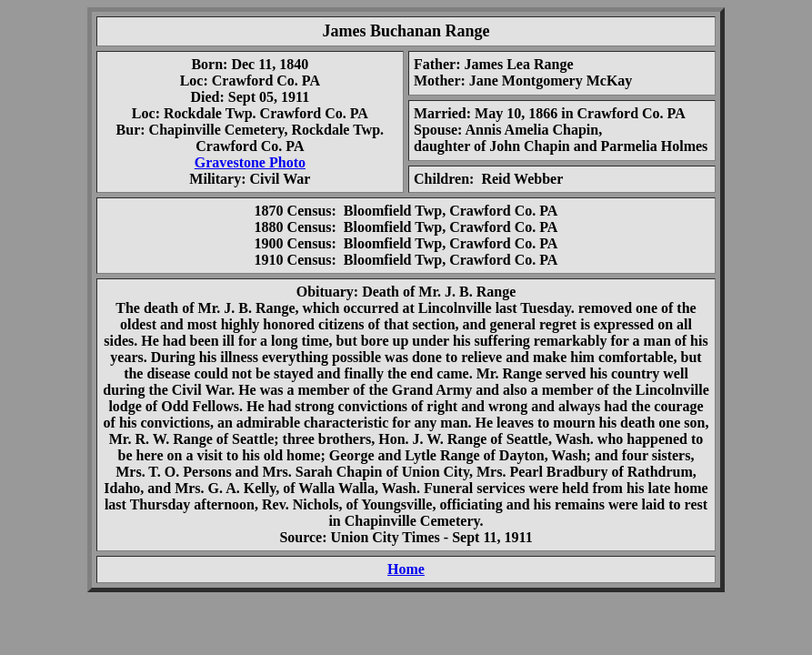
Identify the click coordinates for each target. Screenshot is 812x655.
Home (406, 569)
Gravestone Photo (250, 162)
